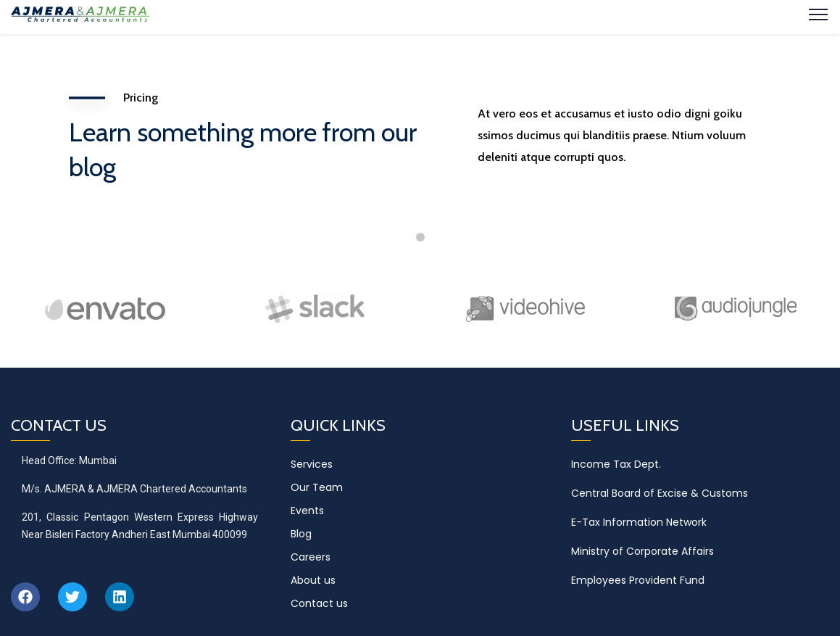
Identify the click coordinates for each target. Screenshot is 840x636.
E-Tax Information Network (639, 522)
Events (307, 511)
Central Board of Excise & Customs (660, 493)
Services (312, 464)
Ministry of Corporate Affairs (643, 551)
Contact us (319, 603)
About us (313, 580)
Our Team (317, 487)
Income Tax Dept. (616, 464)
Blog (301, 534)
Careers (311, 557)
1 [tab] (420, 237)
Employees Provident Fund (638, 580)
